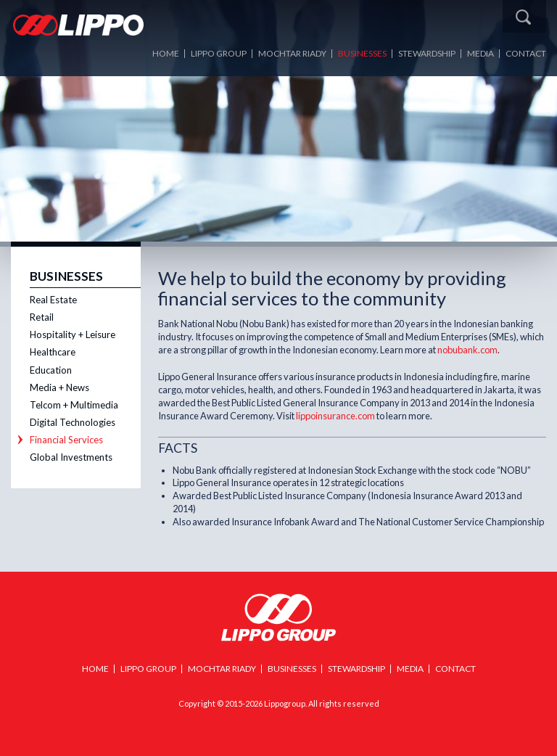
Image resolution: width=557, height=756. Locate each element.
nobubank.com (467, 350)
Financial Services (66, 440)
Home (166, 54)
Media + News (59, 387)
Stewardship (427, 54)
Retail (42, 317)
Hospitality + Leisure (73, 334)
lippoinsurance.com (335, 416)
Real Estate (53, 300)
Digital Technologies (73, 422)
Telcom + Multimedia (74, 405)
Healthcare (53, 352)
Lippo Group (278, 617)
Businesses (362, 54)
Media (480, 54)
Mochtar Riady (292, 54)
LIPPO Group (219, 54)
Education (51, 370)
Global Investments (71, 457)
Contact (526, 54)
